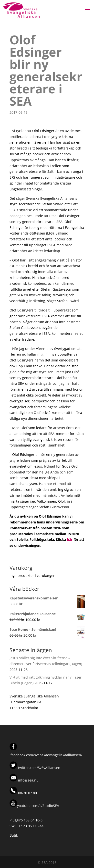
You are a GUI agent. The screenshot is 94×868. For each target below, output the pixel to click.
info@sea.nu (28, 780)
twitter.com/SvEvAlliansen (39, 768)
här (70, 539)
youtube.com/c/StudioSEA (34, 806)
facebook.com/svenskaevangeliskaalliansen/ (46, 755)
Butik (14, 835)
